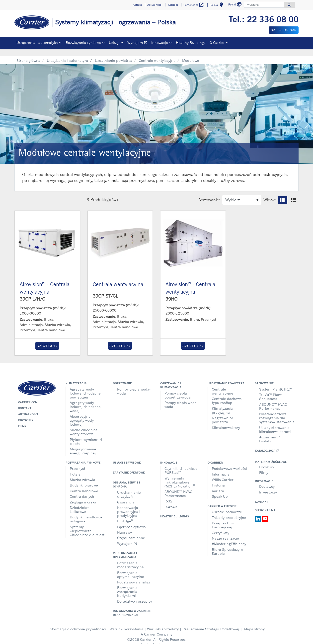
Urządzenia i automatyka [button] (37, 42)
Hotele (75, 467)
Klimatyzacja (76, 376)
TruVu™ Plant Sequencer (270, 389)
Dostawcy (267, 479)
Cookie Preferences (156, 637)
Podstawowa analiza (134, 575)
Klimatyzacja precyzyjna (222, 403)
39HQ (171, 292)
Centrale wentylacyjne (157, 53)
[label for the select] (242, 193)
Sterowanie (264, 376)
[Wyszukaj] (264, 5)
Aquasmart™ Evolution (270, 432)
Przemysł (77, 461)
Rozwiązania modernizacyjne (130, 558)
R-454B (171, 500)
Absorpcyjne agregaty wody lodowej (82, 413)
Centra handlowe (84, 484)
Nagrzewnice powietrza (223, 413)
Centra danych (82, 489)
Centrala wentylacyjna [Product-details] (118, 277)
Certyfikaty (221, 525)
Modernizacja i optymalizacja (125, 548)
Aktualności (28, 407)
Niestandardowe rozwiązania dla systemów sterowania (277, 411)
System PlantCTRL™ (275, 382)
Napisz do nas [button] (284, 30)
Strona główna (28, 53)
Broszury (26, 413)
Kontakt (25, 401)
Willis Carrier (223, 472)
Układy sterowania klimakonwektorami (275, 422)
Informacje (221, 467)
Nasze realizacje (225, 531)
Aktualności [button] (155, 5)
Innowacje (169, 455)
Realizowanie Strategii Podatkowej (211, 622)
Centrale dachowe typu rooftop (227, 393)
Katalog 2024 (267, 443)
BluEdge (125, 514)
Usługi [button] (114, 42)
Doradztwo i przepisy (135, 594)
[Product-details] (47, 236)
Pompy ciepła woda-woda (134, 384)
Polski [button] (236, 5)
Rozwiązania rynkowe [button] (83, 42)
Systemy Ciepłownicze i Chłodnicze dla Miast (87, 523)
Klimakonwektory (226, 420)
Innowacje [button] (160, 42)
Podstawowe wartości (229, 461)
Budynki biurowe (84, 478)
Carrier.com (28, 395)
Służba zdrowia (82, 472)
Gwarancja (126, 495)
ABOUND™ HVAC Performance (273, 399)
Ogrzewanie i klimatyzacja (171, 378)
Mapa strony (254, 622)
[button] (283, 193)
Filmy (22, 419)
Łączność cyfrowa (131, 520)
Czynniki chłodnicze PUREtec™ (181, 463)
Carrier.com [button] (194, 5)
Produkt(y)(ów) (104, 192)
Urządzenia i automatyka (68, 53)
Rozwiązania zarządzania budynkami (127, 584)
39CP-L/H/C (32, 292)
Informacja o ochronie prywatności (77, 622)
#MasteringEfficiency (229, 536)
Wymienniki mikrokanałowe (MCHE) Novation (180, 475)
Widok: (270, 193)
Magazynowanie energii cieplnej (83, 444)
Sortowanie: (209, 193)
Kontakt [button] (173, 5)
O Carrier (215, 455)
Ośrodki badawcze (227, 505)
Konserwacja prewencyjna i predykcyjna (129, 504)
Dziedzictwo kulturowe (80, 502)
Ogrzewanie (122, 376)
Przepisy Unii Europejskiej (223, 518)
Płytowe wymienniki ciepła (86, 434)
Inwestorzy (268, 485)
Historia (218, 478)
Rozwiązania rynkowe (83, 455)
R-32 (168, 494)
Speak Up (220, 489)
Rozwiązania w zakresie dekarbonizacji (132, 606)
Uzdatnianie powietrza (114, 53)
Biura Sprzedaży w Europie (227, 544)
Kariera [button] (137, 5)
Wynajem (138, 43)
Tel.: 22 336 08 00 (264, 19)
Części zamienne (131, 530)
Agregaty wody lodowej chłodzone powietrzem (85, 386)
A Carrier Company (157, 627)
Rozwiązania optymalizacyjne (131, 567)
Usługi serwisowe (127, 455)
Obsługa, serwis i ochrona (126, 477)
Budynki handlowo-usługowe (86, 512)
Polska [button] (217, 6)
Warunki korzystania (126, 622)
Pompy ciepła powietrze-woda (178, 388)
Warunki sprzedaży (163, 622)
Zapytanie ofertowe (129, 465)
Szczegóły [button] (47, 339)
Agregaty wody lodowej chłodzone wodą (85, 399)
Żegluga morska (83, 495)
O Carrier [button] (217, 42)
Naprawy (124, 525)
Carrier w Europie (222, 499)
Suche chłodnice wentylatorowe (84, 425)
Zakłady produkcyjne (229, 510)
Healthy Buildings (191, 42)
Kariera (218, 484)
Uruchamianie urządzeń (129, 487)
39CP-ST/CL (105, 289)
